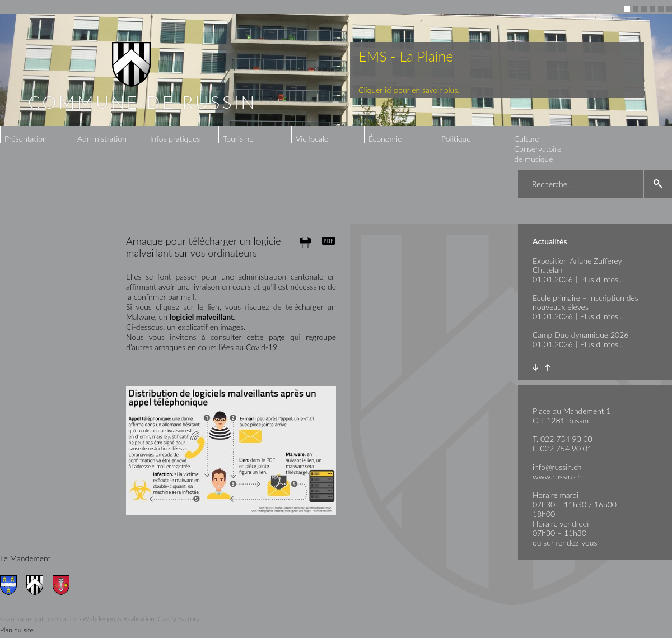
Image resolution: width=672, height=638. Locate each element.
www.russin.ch (557, 476)
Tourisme (238, 139)
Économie (385, 139)
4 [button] (652, 9)
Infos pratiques (175, 139)
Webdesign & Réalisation (119, 619)
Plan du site (17, 630)
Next (535, 367)
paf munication (56, 619)
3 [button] (644, 9)
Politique (456, 139)
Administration (102, 139)
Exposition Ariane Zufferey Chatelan (577, 265)
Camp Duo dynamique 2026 (580, 335)
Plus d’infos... (602, 279)
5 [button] (661, 9)
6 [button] (669, 9)
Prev (547, 367)
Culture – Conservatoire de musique (538, 149)
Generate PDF (329, 241)
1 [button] (627, 9)
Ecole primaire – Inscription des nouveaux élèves (585, 302)
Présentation (26, 139)
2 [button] (636, 9)
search (658, 184)
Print (305, 242)
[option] (336, 70)
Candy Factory (179, 619)
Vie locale (312, 139)
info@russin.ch (557, 467)
